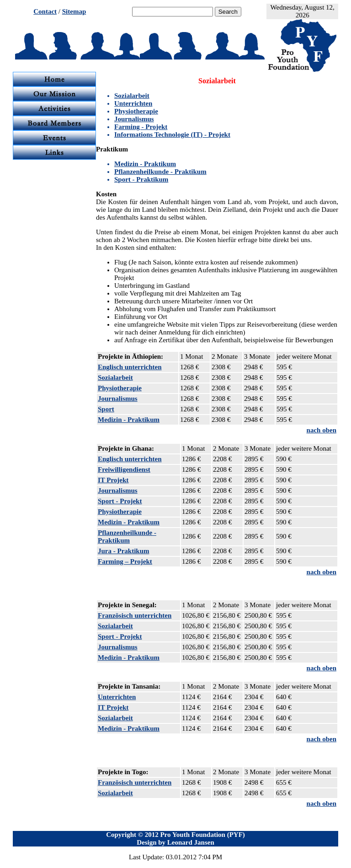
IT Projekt (113, 480)
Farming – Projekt (125, 561)
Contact (45, 11)
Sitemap (74, 11)
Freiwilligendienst (124, 469)
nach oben (322, 430)
